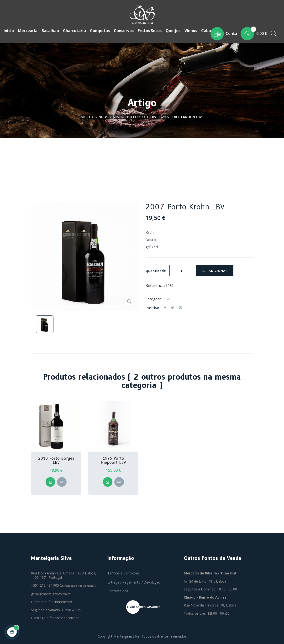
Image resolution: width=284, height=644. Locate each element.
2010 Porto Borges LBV (56, 460)
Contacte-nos (118, 591)
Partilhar (165, 307)
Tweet (172, 307)
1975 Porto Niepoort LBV (113, 460)
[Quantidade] (181, 270)
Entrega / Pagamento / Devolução (134, 582)
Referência (155, 285)
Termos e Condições (124, 573)
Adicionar (215, 270)
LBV (167, 298)
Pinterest (180, 307)
